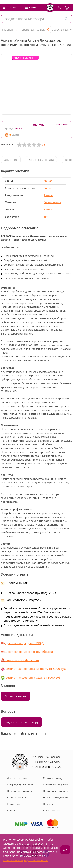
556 (46, 217)
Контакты (13, 810)
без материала (52, 202)
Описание (11, 160)
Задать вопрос (52, 810)
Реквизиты (14, 804)
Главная (8, 29)
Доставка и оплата (41, 160)
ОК (65, 850)
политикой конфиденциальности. (26, 860)
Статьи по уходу (53, 778)
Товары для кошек (32, 29)
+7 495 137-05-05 (46, 757)
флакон (48, 195)
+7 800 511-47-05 (46, 762)
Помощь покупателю (56, 791)
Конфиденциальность (20, 785)
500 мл (48, 210)
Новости (48, 804)
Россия (48, 188)
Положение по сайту (19, 791)
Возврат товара (16, 797)
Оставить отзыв (16, 696)
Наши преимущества (56, 797)
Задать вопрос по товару (22, 722)
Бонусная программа (56, 785)
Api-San (48, 181)
